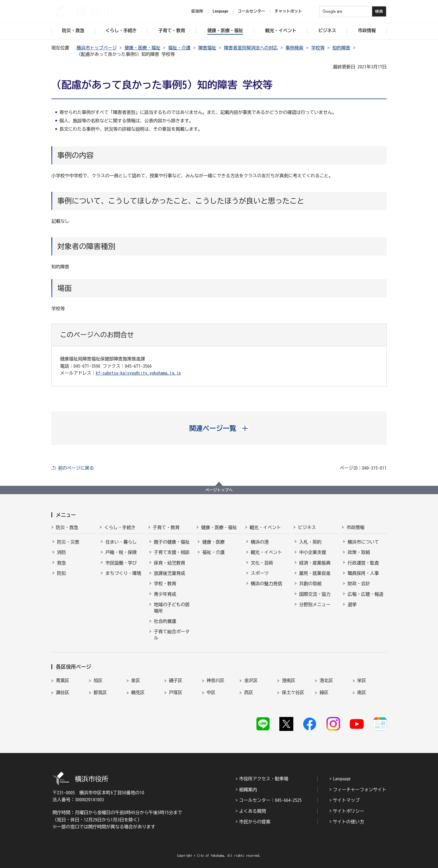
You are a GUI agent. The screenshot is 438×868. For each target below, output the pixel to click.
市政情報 (355, 527)
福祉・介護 (179, 48)
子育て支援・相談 (172, 552)
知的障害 (341, 48)
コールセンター (251, 11)
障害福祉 (207, 48)
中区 (211, 692)
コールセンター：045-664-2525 (270, 800)
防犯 (61, 573)
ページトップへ (219, 490)
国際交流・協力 (315, 594)
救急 (61, 563)
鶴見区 (138, 692)
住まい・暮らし (121, 542)
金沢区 (251, 680)
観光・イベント (265, 527)
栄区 (362, 680)
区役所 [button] (197, 11)
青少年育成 (165, 594)
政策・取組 (359, 552)
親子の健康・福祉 (172, 542)
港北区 (326, 680)
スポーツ (260, 573)
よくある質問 (253, 811)
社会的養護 (165, 621)
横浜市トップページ (97, 48)
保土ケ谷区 (293, 692)
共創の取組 (310, 584)
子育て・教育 (166, 527)
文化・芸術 (262, 563)
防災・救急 (67, 527)
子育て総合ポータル (172, 635)
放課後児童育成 (170, 573)
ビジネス (307, 527)
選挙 (352, 604)
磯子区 (176, 680)
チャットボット (288, 11)
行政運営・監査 (363, 563)
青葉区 (63, 680)
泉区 (136, 680)
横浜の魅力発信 (266, 584)
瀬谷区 (63, 692)
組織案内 (248, 790)
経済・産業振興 (315, 563)
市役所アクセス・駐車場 (264, 779)
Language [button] (220, 11)
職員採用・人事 (363, 573)
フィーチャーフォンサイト (360, 790)
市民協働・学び (121, 563)
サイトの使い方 (349, 822)
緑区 (324, 692)
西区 (249, 692)
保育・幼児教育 (170, 563)
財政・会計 (359, 584)
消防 (61, 552)
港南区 (289, 680)
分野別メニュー (315, 604)
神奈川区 (216, 680)
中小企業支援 (313, 552)
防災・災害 (68, 542)
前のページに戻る (76, 468)
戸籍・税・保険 (121, 552)
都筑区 (100, 692)
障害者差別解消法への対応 (251, 48)
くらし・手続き (120, 527)
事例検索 (294, 48)
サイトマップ (346, 800)
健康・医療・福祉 (142, 48)
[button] (219, 428)
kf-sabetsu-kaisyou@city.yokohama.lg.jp (138, 373)
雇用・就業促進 (315, 573)
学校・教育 (165, 584)
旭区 (98, 680)
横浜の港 (260, 542)
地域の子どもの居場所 (172, 608)
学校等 (318, 48)
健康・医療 (213, 542)
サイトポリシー (349, 811)
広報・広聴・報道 (365, 594)
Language (342, 779)
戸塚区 (176, 692)
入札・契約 (310, 542)
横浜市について (363, 542)
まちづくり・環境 (123, 573)
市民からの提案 (255, 822)
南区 (362, 692)
